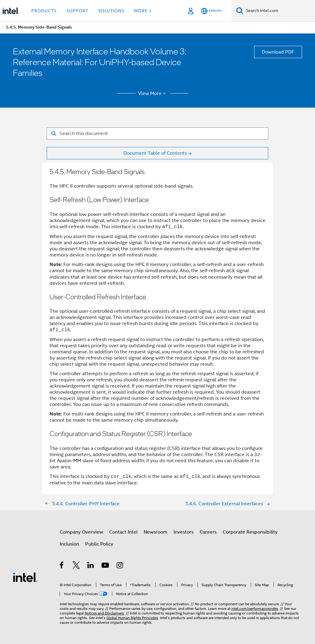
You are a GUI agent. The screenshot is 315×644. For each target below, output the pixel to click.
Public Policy (99, 544)
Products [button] (44, 11)
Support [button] (77, 11)
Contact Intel (123, 532)
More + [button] (143, 11)
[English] (211, 11)
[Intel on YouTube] (106, 566)
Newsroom (156, 532)
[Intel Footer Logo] (25, 577)
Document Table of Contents (155, 153)
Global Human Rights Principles (132, 618)
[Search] (240, 11)
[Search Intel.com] (279, 11)
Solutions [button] (111, 11)
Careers (208, 532)
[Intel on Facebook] (62, 566)
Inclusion (69, 544)
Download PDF (278, 52)
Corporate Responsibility (250, 532)
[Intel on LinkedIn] (91, 566)
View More (153, 93)
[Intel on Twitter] (76, 566)
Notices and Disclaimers (104, 613)
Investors (183, 532)
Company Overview (81, 532)
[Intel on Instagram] (120, 566)
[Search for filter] (157, 133)
